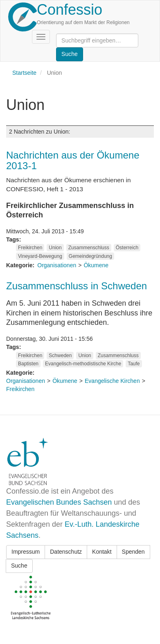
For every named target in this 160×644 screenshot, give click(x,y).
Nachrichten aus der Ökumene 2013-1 (73, 160)
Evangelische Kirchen (112, 381)
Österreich (127, 248)
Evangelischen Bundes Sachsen (59, 502)
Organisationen (57, 265)
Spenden (133, 552)
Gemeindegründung (90, 256)
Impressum (26, 552)
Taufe (134, 364)
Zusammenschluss (89, 248)
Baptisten (28, 364)
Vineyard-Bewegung (40, 256)
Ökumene (96, 265)
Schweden (60, 356)
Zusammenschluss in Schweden (77, 286)
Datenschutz (66, 552)
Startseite (24, 73)
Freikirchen (30, 248)
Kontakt (102, 552)
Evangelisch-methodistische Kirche (83, 364)
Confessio (70, 10)
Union (55, 248)
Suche (19, 566)
